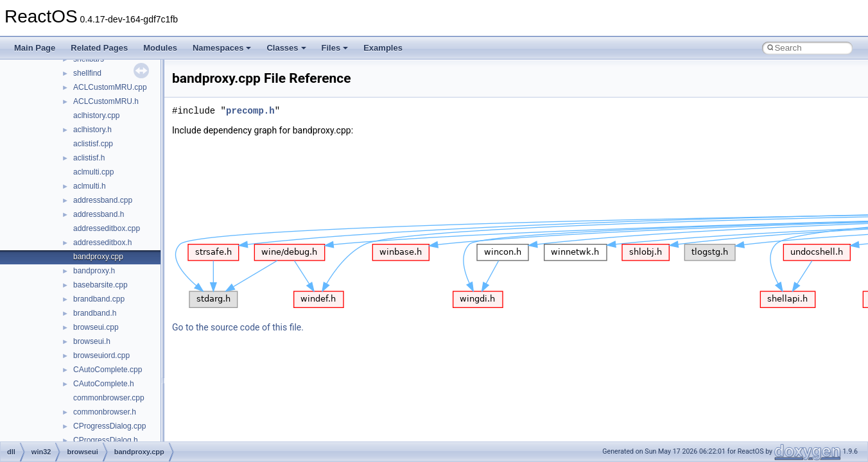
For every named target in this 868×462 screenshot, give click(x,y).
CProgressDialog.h (106, 440)
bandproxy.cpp (98, 257)
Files (335, 48)
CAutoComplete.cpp (108, 370)
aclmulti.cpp (93, 172)
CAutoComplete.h (104, 384)
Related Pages (99, 48)
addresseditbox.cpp (107, 228)
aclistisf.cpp (93, 144)
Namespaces (222, 48)
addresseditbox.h (102, 243)
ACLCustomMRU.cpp (110, 87)
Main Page (35, 48)
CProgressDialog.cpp (109, 426)
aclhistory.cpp (96, 116)
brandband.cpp (99, 299)
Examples (383, 48)
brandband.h (95, 313)
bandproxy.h (94, 271)
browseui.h (92, 341)
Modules (160, 48)
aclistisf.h (89, 158)
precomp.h (250, 111)
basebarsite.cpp (100, 285)
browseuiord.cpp (101, 355)
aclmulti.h (90, 186)
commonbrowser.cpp (109, 398)
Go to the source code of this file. (238, 327)
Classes (286, 48)
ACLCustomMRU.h (106, 101)
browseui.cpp (96, 327)
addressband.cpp (103, 200)
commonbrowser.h (105, 412)
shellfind (87, 73)
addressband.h (99, 214)
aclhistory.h (92, 130)
